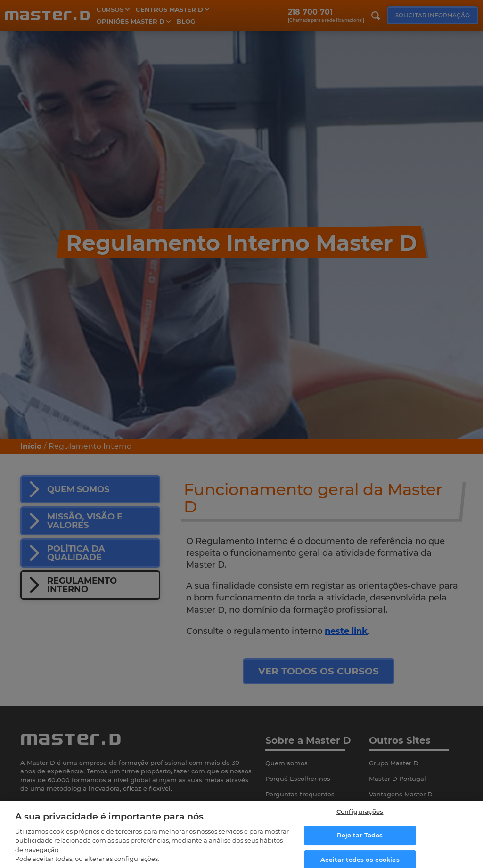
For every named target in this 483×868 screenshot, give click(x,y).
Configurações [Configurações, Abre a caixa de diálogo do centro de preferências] (360, 818)
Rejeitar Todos (360, 841)
